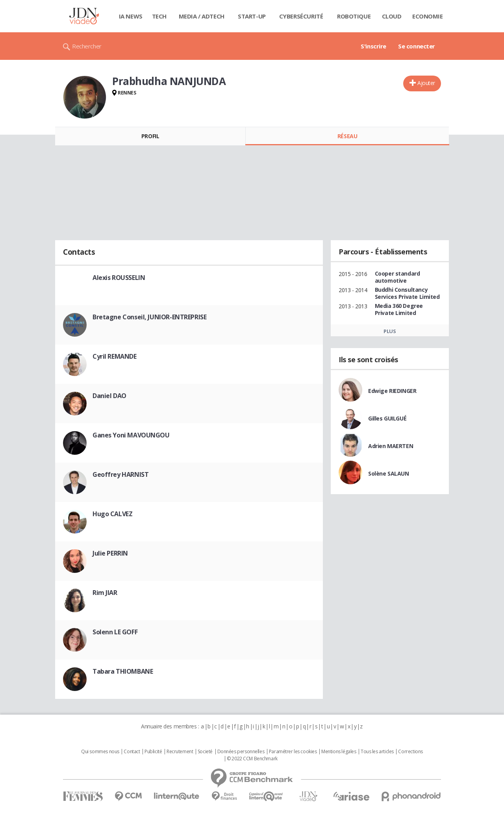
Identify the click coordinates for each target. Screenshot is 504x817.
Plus (390, 331)
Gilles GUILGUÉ (387, 418)
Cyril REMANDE (115, 356)
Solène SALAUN (389, 473)
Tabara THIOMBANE (123, 671)
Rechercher (87, 46)
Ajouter (426, 83)
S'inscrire (373, 46)
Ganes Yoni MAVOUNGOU (131, 435)
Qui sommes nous (100, 752)
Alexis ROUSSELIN (119, 278)
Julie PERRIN (110, 553)
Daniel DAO (109, 396)
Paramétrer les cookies (293, 752)
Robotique (354, 16)
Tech (159, 16)
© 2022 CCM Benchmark (252, 759)
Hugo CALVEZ (112, 514)
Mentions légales (339, 752)
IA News (131, 16)
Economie (428, 16)
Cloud (392, 16)
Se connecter (417, 46)
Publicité (153, 752)
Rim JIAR (105, 593)
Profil (150, 136)
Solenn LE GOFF (115, 632)
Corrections (410, 752)
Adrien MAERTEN (391, 446)
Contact (132, 752)
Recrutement (180, 752)
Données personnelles (241, 752)
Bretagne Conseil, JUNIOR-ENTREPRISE (149, 317)
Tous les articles (377, 752)
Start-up (252, 16)
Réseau (347, 136)
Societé (205, 752)
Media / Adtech (202, 16)
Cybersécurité (301, 16)
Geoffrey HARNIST (120, 474)
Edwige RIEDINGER (392, 391)
